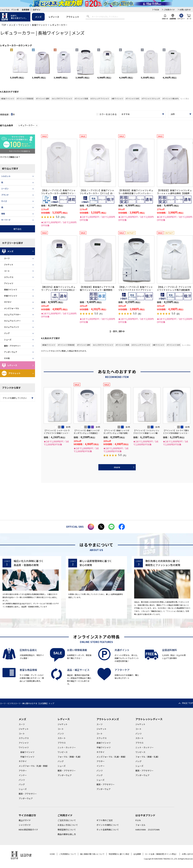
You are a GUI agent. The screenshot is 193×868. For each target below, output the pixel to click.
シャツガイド (25, 825)
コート (7, 271)
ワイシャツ (24, 25)
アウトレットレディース (149, 719)
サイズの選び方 (27, 815)
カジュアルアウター (12, 314)
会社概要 (137, 854)
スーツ (7, 258)
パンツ (22, 780)
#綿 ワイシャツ (117, 98)
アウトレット (73, 17)
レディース (54, 17)
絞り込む (18, 229)
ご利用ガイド (169, 10)
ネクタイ (8, 302)
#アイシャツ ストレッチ (151, 98)
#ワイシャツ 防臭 (81, 98)
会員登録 (26, 10)
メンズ (38, 17)
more (117, 467)
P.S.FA (138, 820)
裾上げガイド (25, 820)
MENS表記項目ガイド (28, 830)
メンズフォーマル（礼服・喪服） (34, 766)
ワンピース (63, 752)
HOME (52, 854)
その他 (7, 358)
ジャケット (9, 264)
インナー (23, 775)
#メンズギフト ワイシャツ (62, 98)
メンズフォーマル (12, 308)
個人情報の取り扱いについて (92, 854)
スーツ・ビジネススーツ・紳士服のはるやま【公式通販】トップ (27, 703)
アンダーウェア (11, 352)
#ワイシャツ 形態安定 (25, 98)
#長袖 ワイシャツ (8, 98)
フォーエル (140, 825)
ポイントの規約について (108, 825)
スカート (62, 738)
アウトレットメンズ (108, 719)
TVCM (157, 10)
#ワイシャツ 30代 (132, 98)
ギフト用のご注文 (105, 820)
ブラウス (62, 743)
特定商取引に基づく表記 (119, 854)
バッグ (7, 333)
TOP (4, 25)
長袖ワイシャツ (40, 25)
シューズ (8, 339)
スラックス (9, 277)
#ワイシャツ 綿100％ (171, 98)
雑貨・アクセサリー (12, 346)
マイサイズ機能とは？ (10, 157)
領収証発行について (67, 830)
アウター (23, 771)
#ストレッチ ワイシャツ (100, 98)
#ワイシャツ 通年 (43, 98)
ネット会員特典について (108, 830)
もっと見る (185, 98)
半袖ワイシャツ (11, 296)
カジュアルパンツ (12, 327)
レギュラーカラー (28, 125)
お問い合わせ (185, 10)
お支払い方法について (68, 825)
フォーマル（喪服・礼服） (70, 757)
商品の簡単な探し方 (67, 834)
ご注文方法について (67, 820)
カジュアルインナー (12, 321)
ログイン (37, 10)
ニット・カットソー (67, 747)
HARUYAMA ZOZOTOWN (147, 830)
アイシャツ (9, 283)
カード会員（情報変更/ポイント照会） (161, 854)
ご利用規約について (68, 854)
